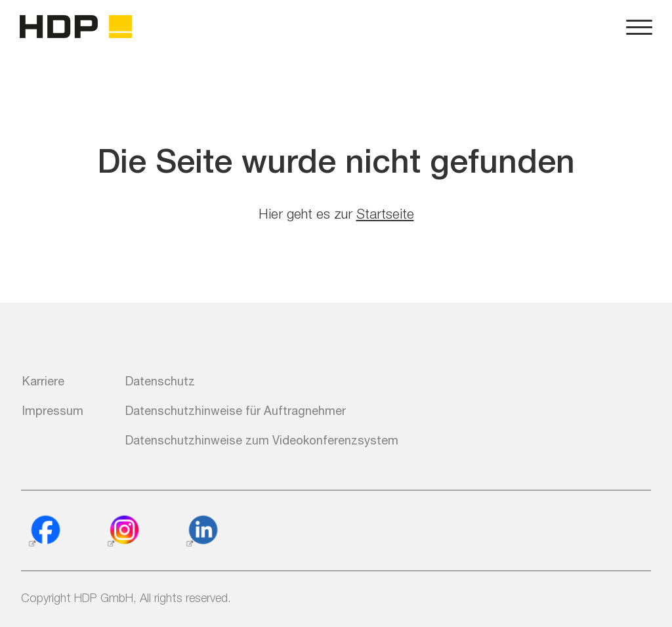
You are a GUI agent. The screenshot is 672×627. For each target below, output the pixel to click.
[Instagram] (123, 532)
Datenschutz (160, 381)
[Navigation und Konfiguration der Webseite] (639, 26)
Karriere (43, 381)
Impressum (53, 410)
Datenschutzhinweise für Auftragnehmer (236, 410)
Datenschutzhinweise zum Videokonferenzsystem (262, 440)
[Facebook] (44, 532)
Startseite (385, 213)
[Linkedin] (201, 532)
